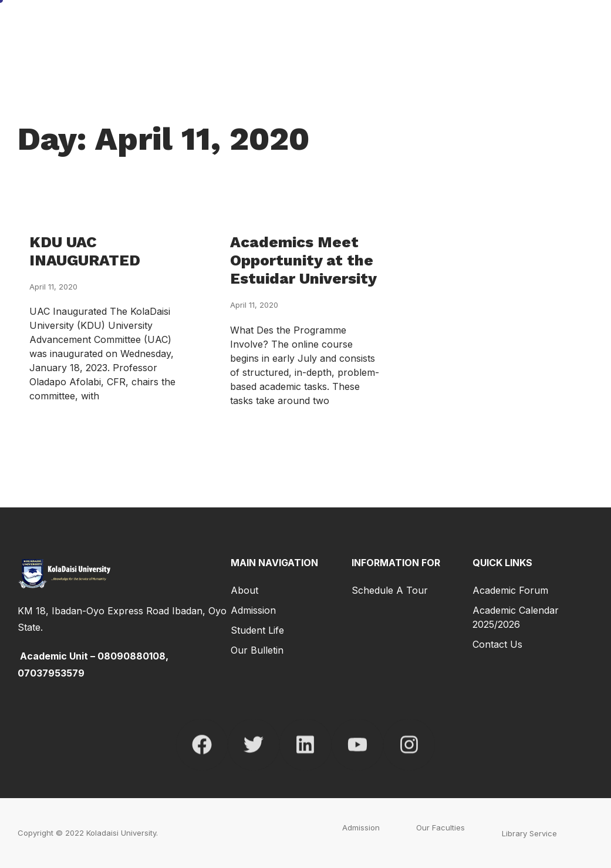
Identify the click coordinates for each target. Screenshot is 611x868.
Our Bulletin (257, 650)
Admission (253, 610)
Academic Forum (510, 590)
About (244, 590)
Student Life (257, 630)
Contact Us (497, 644)
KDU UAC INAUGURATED (85, 251)
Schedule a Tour (390, 590)
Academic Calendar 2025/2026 (516, 617)
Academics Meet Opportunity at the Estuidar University (303, 260)
